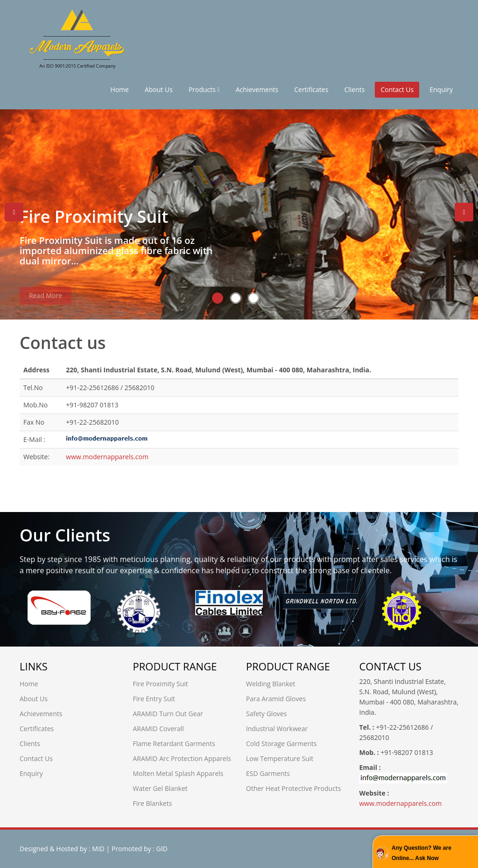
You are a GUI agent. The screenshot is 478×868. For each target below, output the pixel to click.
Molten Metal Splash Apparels (178, 773)
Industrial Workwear (277, 729)
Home (119, 89)
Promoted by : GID (140, 849)
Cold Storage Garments (281, 743)
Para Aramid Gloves (276, 699)
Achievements (257, 89)
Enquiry (441, 89)
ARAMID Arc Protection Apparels (182, 758)
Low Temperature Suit (280, 758)
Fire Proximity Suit (161, 684)
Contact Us (397, 89)
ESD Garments (268, 773)
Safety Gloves (266, 714)
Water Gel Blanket (160, 788)
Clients (354, 89)
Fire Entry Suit (154, 699)
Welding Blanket (271, 684)
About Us (159, 89)
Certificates (311, 89)
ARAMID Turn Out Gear (168, 714)
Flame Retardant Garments (174, 743)
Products (204, 89)
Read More (46, 300)
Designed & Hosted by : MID (62, 849)
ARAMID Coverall (158, 729)
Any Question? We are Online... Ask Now (422, 853)
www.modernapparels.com (107, 457)
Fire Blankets (153, 803)
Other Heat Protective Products (294, 788)
